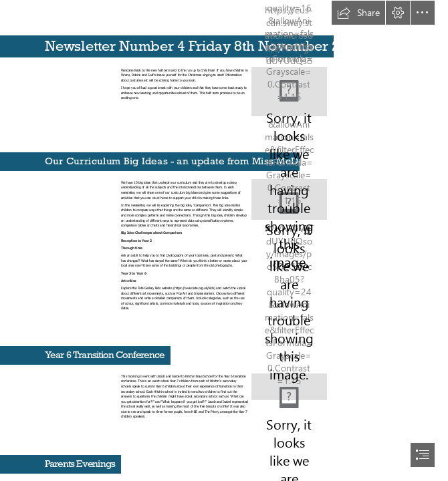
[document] (224, 240)
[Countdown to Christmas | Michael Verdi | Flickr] (289, 92)
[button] (358, 13)
